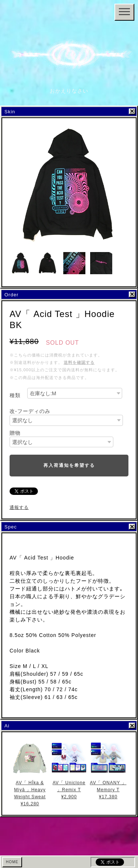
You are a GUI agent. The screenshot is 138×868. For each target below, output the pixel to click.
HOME (12, 862)
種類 (15, 395)
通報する (19, 507)
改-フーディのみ (30, 411)
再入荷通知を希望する (69, 465)
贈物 (15, 433)
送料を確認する (79, 362)
